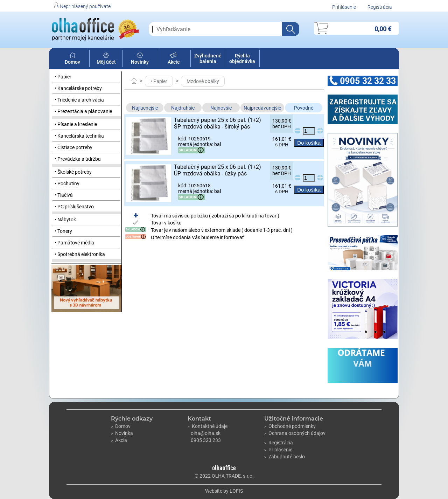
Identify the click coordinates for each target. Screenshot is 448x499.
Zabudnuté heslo (285, 457)
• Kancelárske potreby (78, 88)
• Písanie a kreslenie (76, 124)
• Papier (63, 77)
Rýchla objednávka (242, 58)
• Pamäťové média (74, 243)
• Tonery (63, 231)
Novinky (140, 59)
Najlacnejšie (145, 108)
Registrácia (380, 7)
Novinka (122, 433)
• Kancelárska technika (79, 136)
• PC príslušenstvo (74, 207)
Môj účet (106, 59)
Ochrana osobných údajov (295, 433)
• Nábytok (65, 220)
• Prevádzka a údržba (78, 159)
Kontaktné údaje (208, 426)
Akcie (174, 59)
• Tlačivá (64, 195)
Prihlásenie (344, 7)
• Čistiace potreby (73, 147)
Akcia (119, 440)
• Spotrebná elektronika (80, 254)
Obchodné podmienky (290, 426)
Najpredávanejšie (262, 108)
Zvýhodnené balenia (208, 58)
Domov (72, 59)
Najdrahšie (183, 108)
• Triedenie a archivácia (79, 100)
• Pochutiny (67, 183)
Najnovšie (221, 108)
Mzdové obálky (203, 81)
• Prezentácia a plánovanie (83, 111)
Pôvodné (304, 108)
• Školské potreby (73, 172)
